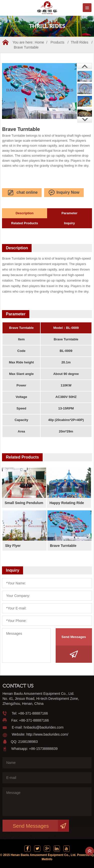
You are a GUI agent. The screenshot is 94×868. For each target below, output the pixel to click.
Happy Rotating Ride (67, 503)
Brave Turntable (26, 47)
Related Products (25, 223)
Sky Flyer (13, 546)
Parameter (69, 213)
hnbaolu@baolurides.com (43, 727)
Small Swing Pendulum (24, 503)
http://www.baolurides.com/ (47, 734)
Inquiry (69, 223)
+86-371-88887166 (33, 713)
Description (25, 213)
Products (57, 42)
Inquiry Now (64, 193)
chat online (22, 193)
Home (39, 42)
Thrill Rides (79, 42)
